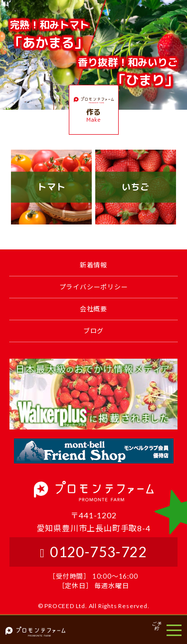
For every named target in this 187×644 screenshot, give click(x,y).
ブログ (93, 331)
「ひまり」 (128, 72)
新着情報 (93, 265)
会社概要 (93, 309)
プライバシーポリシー (94, 287)
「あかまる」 (49, 34)
